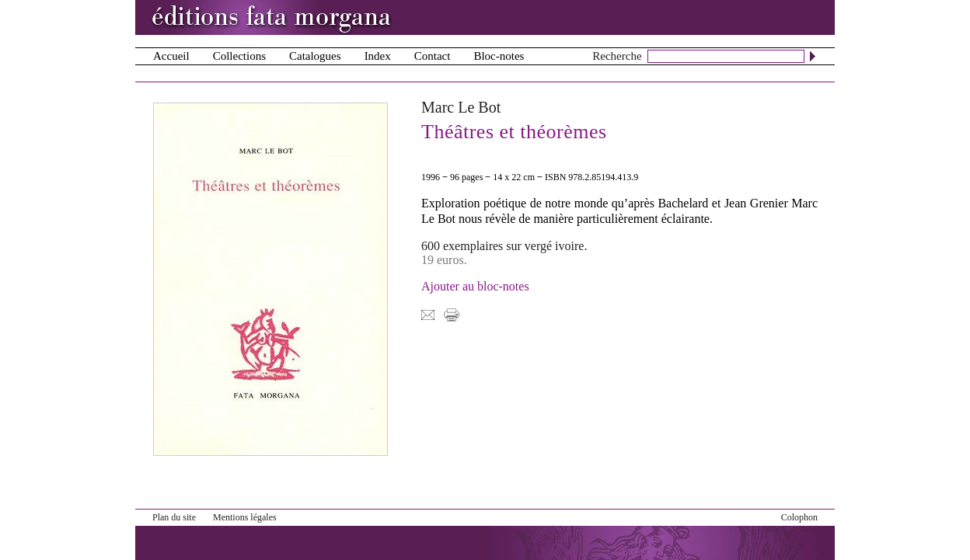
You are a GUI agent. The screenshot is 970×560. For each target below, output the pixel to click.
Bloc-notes (499, 56)
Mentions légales (245, 517)
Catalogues (315, 56)
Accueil (171, 56)
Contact (433, 56)
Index (378, 56)
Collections (239, 56)
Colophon (799, 517)
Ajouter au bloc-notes (475, 286)
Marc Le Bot (461, 107)
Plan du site (174, 517)
